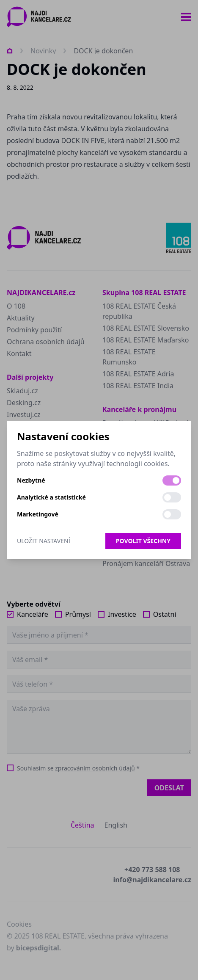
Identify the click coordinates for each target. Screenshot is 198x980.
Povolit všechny (143, 541)
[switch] (172, 480)
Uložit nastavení (44, 541)
